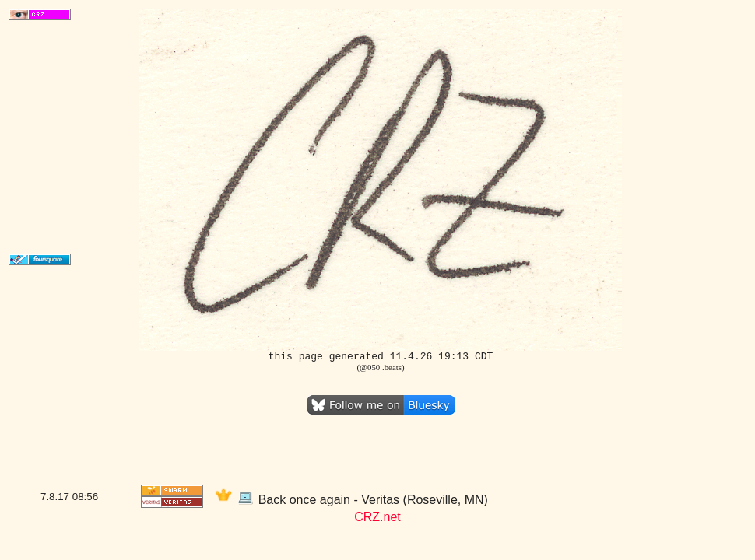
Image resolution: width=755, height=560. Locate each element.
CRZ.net (377, 517)
